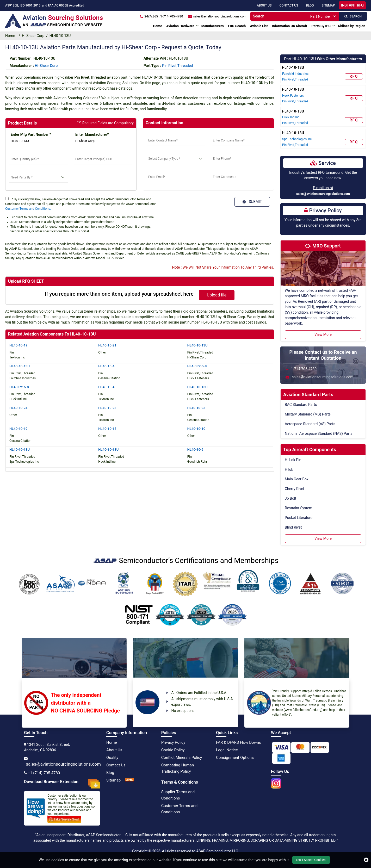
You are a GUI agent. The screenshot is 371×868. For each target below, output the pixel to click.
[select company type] (176, 159)
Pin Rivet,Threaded (177, 66)
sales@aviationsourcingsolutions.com (323, 194)
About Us (264, 5)
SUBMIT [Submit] (252, 202)
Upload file (217, 295)
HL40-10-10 (196, 429)
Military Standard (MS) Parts (308, 414)
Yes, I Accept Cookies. (311, 860)
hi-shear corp (46, 66)
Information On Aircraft (290, 26)
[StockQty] (39, 159)
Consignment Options (235, 758)
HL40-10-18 (107, 429)
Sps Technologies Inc (297, 139)
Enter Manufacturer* (92, 134)
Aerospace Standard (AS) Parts (310, 424)
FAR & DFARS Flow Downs (239, 742)
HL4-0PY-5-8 (197, 366)
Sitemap (113, 780)
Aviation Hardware (180, 26)
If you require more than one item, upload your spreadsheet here (119, 294)
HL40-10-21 (107, 345)
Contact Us (289, 5)
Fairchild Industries (295, 74)
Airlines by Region (351, 26)
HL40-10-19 (18, 345)
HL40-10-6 (195, 450)
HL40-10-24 (18, 408)
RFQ (354, 76)
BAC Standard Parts (301, 405)
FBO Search (237, 26)
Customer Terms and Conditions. (28, 209)
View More (323, 334)
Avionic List (259, 26)
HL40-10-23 (107, 408)
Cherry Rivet (295, 489)
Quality (112, 758)
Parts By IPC (321, 26)
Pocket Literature (299, 518)
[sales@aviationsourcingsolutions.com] (217, 16)
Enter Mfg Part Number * (31, 134)
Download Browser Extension (62, 784)
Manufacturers (213, 26)
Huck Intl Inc (291, 117)
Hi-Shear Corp (33, 36)
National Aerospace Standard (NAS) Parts (319, 433)
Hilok (289, 469)
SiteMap (328, 5)
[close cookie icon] (366, 860)
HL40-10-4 (106, 366)
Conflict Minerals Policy (182, 758)
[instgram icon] (276, 782)
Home (157, 26)
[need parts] (39, 177)
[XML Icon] (129, 780)
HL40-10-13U (197, 345)
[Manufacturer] (103, 141)
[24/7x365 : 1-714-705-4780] (161, 16)
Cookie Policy (173, 750)
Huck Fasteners (293, 96)
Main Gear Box (297, 479)
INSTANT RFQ (352, 5)
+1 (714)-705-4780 (44, 773)
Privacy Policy (173, 742)
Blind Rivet (293, 527)
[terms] (7, 199)
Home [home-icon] (11, 36)
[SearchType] (323, 16)
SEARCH (353, 16)
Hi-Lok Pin (293, 460)
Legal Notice (227, 750)
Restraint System (299, 508)
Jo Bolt (290, 498)
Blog (310, 5)
